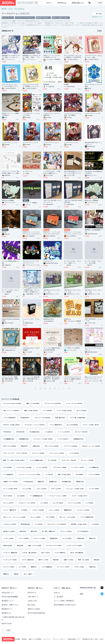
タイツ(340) (22, 567)
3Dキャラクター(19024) (52, 446)
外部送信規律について (74, 639)
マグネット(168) (79, 567)
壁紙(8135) (41, 482)
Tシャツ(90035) (47, 411)
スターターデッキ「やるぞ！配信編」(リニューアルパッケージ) (31, 85)
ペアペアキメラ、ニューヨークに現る (31, 114)
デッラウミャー (28, 171)
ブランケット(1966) (39, 538)
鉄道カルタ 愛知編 (8, 200)
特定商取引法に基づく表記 (90, 639)
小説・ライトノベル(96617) (11, 411)
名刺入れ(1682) (8, 546)
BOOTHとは (62, 3)
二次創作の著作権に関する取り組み (13, 618)
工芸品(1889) (80, 538)
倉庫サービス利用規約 (35, 639)
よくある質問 (58, 597)
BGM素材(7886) (66, 482)
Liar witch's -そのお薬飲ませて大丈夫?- (94, 172)
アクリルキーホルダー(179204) (12, 403)
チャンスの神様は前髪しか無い (10, 262)
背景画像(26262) (24, 439)
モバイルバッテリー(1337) (54, 546)
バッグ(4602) (89, 503)
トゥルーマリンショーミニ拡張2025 (52, 114)
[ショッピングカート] (89, 3)
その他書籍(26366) (9, 439)
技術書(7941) (53, 482)
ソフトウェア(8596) (94, 475)
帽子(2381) (34, 531)
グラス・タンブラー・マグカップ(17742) (15, 453)
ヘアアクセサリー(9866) (59, 467)
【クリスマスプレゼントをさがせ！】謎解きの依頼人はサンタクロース (73, 378)
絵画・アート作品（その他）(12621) (14, 460)
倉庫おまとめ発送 (34, 609)
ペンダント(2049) (8, 538)
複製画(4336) (68, 510)
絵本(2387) (23, 531)
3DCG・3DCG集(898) (77, 553)
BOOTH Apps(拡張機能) (10, 597)
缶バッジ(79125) (81, 411)
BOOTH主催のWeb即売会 (36, 613)
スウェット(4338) (54, 510)
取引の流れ (32, 605)
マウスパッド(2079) (66, 531)
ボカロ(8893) (79, 475)
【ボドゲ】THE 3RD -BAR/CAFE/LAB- (73, 201)
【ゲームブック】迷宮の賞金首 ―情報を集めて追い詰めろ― (31, 378)
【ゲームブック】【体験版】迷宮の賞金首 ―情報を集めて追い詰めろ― (11, 378)
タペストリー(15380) (38, 453)
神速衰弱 (46, 84)
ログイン (49, 3)
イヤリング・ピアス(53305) (42, 418)
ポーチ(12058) (52, 460)
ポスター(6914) (8, 496)
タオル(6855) (21, 496)
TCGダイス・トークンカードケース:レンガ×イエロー (52, 233)
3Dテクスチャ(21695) (10, 446)
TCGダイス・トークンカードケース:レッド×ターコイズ (73, 233)
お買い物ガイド (33, 597)
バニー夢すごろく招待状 (72, 348)
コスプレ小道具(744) (28, 560)
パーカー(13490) (74, 453)
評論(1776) (92, 538)
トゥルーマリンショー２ (51, 142)
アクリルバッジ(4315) (83, 510)
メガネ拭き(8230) (28, 482)
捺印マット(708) (43, 560)
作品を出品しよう (78, 3)
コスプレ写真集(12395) (36, 460)
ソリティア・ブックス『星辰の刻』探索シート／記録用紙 (10, 172)
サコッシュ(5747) (8, 503)
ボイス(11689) (7, 467)
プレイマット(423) (9, 567)
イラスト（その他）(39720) (91, 425)
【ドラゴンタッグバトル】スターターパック (31, 262)
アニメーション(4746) (74, 503)
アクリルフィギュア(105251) (53, 403)
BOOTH (4, 9)
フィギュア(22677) (63, 439)
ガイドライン (47, 639)
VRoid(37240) (20, 432)
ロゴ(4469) (24, 510)
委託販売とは (6, 613)
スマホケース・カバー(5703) (27, 503)
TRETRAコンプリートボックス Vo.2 (73, 291)
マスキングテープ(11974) (69, 460)
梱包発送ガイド (7, 609)
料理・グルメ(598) (84, 560)
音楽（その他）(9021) (64, 475)
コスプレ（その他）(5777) (79, 496)
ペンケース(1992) (23, 538)
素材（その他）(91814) (31, 411)
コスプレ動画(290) (47, 567)
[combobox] (28, 3)
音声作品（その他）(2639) (79, 524)
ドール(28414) (49, 432)
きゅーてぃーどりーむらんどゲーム (93, 349)
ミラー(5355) (44, 503)
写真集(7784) (80, 482)
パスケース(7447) (41, 489)
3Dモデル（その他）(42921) (11, 425)
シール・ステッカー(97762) (74, 403)
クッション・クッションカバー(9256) (29, 475)
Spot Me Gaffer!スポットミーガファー (93, 143)
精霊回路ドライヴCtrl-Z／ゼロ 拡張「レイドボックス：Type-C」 (11, 56)
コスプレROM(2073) (82, 531)
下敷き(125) (92, 567)
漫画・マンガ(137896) (33, 403)
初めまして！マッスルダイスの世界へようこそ (52, 56)
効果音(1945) (54, 538)
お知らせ (57, 593)
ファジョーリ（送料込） (30, 203)
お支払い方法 (32, 601)
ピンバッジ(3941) (36, 517)
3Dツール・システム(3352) (67, 517)
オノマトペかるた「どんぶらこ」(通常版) (10, 291)
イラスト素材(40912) (56, 425)
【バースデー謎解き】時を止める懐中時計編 (52, 349)
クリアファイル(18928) (70, 446)
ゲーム (11, 9)
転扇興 (66, 84)
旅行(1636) (20, 546)
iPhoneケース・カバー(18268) (91, 446)
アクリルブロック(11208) (24, 467)
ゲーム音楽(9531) (8, 475)
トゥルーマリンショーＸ (10, 142)
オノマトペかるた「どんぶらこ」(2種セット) (73, 262)
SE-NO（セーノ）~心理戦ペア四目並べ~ (11, 114)
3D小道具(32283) (34, 432)
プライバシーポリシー (59, 639)
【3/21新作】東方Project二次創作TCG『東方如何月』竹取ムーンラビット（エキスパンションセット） (52, 378)
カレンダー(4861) (58, 503)
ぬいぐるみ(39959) (72, 425)
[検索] (36, 3)
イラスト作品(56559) (9, 418)
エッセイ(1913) (67, 538)
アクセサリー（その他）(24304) (43, 439)
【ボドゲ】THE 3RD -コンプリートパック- (52, 201)
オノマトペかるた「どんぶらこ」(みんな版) (93, 262)
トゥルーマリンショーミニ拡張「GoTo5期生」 (73, 114)
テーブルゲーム (19, 9)
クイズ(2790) (39, 524)
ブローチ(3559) (50, 517)
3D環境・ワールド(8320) (10, 482)
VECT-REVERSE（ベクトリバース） (94, 320)
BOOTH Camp (7, 624)
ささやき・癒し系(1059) (29, 553)
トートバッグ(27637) (64, 432)
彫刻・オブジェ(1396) (35, 546)
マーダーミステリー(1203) (74, 546)
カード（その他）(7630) (10, 489)
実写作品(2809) (25, 524)
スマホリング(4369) (38, 510)
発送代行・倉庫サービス (10, 605)
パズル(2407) (95, 524)
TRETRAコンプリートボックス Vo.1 (93, 291)
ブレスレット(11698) (87, 460)
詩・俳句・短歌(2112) (49, 531)
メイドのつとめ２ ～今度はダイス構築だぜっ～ (52, 172)
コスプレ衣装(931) (60, 553)
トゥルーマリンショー (71, 142)
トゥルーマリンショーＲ (93, 113)
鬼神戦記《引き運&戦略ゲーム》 (94, 231)
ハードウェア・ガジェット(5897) (57, 496)
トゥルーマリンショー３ (30, 142)
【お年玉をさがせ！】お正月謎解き (31, 349)
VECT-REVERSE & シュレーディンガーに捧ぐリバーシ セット (73, 172)
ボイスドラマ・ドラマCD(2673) (57, 524)
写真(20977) (24, 446)
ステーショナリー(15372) (57, 453)
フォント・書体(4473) (10, 510)
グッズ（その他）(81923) (64, 411)
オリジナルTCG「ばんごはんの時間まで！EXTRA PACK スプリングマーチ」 (73, 56)
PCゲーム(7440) (56, 489)
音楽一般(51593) (60, 418)
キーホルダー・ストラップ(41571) (35, 425)
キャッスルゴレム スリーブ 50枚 (94, 85)
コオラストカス (48, 261)
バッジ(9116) (49, 475)
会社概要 (17, 639)
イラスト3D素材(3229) (87, 517)
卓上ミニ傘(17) (28, 574)
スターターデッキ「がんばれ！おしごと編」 (93, 56)
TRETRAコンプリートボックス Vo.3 (52, 291)
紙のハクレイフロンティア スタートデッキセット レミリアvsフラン (94, 378)
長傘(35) (16, 574)
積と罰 (4, 232)
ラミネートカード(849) (10, 560)
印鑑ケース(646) (68, 560)
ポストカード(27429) (81, 432)
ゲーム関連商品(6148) (36, 496)
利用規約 (24, 639)
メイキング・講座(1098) (10, 553)
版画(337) (34, 567)
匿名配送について (8, 601)
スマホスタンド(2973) (10, 524)
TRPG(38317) (7, 432)
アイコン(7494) (27, 489)
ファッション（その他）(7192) (75, 489)
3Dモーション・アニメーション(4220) (14, 517)
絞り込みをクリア (97, 17)
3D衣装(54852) (25, 418)
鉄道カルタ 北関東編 (91, 200)
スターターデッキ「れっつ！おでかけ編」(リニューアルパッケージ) (11, 85)
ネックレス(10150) (42, 467)
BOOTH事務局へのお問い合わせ (65, 605)
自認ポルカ (68, 319)
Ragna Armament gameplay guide (11, 320)
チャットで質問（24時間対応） (65, 601)
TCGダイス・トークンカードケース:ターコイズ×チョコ (32, 233)
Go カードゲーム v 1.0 (9, 348)
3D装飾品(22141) (78, 439)
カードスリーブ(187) (63, 567)
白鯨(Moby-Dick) (49, 319)
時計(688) (56, 560)
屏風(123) (6, 574)
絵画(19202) (36, 446)
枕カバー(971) (45, 553)
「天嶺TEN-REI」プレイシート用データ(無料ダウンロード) (31, 291)
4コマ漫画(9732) (94, 467)
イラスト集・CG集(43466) (77, 418)
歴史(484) (97, 560)
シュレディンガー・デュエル (31, 320)
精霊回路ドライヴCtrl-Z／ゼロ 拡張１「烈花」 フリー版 (32, 56)
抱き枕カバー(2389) (9, 531)
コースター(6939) (94, 489)
